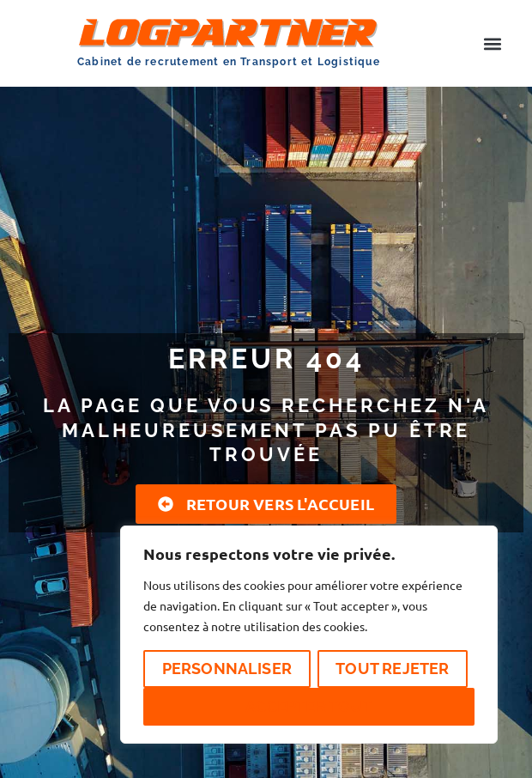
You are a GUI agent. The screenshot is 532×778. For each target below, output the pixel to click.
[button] (492, 43)
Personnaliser (227, 669)
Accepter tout (309, 706)
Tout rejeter (392, 669)
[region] (309, 635)
